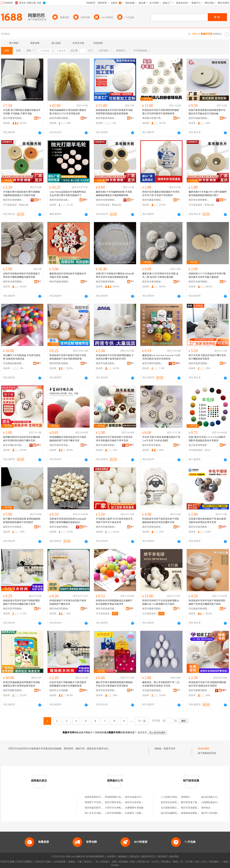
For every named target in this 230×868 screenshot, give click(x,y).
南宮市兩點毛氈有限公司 (14, 690)
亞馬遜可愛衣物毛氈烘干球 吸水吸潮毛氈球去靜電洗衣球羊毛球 (207, 521)
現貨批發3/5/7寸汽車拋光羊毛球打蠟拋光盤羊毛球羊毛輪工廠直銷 (207, 275)
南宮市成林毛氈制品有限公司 (106, 445)
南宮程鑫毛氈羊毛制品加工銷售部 (102, 808)
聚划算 (88, 862)
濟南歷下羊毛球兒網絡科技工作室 (102, 802)
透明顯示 (186, 797)
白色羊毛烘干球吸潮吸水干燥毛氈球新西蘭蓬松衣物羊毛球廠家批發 (68, 684)
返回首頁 (142, 732)
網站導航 (174, 857)
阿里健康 (214, 862)
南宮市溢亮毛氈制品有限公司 (199, 363)
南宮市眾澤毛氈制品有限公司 (14, 609)
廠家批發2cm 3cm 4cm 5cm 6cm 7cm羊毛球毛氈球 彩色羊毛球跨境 (161, 357)
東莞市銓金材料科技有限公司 (176, 802)
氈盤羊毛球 (169, 749)
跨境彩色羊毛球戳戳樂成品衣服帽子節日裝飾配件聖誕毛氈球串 (114, 602)
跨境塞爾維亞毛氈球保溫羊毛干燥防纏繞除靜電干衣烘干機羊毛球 (68, 439)
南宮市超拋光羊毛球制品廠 (139, 797)
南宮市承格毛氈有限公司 (153, 527)
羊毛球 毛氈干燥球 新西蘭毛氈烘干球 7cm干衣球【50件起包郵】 (161, 439)
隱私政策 (135, 857)
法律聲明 (111, 857)
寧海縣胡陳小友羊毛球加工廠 (120, 797)
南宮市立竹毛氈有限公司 (14, 527)
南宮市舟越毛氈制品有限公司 (106, 527)
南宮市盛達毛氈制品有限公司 (60, 282)
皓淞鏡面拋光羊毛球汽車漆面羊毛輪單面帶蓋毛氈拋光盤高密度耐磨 (114, 112)
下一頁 (142, 721)
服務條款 (123, 857)
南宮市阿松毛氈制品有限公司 (60, 363)
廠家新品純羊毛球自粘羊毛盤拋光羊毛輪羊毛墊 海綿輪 (68, 275)
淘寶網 (71, 862)
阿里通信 (166, 862)
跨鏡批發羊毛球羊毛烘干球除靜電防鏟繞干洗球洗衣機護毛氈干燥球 (21, 602)
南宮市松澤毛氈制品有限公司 (60, 609)
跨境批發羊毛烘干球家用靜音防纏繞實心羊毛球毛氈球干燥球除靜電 (161, 112)
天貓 (80, 862)
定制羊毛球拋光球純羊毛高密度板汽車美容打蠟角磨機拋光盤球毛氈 (21, 275)
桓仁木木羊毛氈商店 (95, 813)
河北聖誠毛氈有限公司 (14, 363)
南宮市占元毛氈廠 (59, 690)
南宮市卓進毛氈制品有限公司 (14, 282)
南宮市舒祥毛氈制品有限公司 (153, 445)
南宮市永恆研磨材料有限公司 (14, 200)
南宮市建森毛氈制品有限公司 (153, 200)
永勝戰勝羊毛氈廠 (134, 808)
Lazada (115, 865)
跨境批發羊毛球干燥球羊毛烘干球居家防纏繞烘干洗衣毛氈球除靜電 (68, 357)
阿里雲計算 (143, 862)
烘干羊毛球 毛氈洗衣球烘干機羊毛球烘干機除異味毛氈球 (207, 357)
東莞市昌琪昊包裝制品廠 (60, 200)
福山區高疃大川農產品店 (214, 797)
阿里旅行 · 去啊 (108, 862)
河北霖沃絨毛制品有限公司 (153, 690)
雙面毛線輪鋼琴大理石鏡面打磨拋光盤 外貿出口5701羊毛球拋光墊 (68, 112)
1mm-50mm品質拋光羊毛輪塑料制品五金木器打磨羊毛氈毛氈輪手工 (68, 194)
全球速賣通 (60, 862)
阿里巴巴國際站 (25, 862)
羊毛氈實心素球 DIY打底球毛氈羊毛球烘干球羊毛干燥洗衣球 (114, 521)
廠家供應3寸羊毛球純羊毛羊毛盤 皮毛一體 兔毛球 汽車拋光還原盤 (160, 275)
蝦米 (133, 862)
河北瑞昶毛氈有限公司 (199, 609)
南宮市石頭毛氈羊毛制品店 (139, 802)
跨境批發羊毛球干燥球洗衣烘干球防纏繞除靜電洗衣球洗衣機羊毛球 (161, 521)
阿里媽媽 (123, 862)
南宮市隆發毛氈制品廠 (14, 118)
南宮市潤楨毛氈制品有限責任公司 (60, 118)
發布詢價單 (204, 749)
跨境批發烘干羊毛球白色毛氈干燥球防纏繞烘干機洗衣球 (68, 602)
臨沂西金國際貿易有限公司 (175, 813)
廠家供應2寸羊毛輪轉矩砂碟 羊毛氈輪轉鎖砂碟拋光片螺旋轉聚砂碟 (114, 194)
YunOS (155, 862)
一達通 (224, 862)
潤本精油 (206, 808)
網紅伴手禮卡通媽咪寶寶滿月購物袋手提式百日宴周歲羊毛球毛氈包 (114, 684)
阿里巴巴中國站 (43, 862)
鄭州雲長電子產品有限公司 (195, 802)
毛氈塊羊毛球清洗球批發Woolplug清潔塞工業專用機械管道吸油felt (68, 521)
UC (182, 862)
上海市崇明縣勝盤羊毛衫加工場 (121, 813)
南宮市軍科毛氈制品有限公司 (153, 363)
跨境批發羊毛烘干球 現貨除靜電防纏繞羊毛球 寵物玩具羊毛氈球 (207, 684)
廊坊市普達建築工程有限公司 (196, 808)
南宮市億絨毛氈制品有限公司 (199, 118)
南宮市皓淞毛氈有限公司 (106, 118)
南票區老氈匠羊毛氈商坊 (97, 797)
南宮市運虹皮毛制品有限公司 (14, 445)
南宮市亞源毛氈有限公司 (199, 527)
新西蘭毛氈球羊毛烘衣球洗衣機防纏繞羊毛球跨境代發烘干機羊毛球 (21, 439)
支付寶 (189, 862)
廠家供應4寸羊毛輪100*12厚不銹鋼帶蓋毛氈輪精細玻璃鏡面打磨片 (208, 194)
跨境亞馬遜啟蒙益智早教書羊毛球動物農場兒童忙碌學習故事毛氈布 (21, 684)
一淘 (96, 862)
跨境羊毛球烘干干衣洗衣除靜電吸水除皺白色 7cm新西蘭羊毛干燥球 (161, 602)
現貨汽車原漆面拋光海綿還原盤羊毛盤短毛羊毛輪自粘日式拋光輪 (207, 112)
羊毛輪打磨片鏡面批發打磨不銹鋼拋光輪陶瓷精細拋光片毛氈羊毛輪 (21, 194)
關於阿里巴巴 (149, 857)
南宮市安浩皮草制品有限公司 (106, 690)
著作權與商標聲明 (95, 857)
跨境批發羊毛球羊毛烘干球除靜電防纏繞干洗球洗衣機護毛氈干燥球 (207, 602)
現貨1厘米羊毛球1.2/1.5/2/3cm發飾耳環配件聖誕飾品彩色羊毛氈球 (207, 439)
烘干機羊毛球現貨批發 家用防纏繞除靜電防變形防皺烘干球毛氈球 (22, 521)
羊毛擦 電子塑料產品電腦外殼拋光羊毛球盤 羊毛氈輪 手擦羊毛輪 (22, 112)
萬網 (175, 862)
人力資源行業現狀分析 (172, 797)
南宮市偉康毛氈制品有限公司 (60, 527)
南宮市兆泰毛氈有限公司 (106, 363)
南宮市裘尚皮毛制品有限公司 (60, 445)
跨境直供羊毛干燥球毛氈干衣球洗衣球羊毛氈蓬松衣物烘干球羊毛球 (114, 439)
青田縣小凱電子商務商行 (153, 118)
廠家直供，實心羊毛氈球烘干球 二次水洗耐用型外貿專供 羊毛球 (161, 684)
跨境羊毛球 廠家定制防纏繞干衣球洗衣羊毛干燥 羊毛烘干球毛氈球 (161, 194)
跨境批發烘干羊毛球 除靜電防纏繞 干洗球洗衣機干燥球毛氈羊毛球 (115, 357)
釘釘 (204, 862)
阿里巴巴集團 (7, 862)
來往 (197, 862)
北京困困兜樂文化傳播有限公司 (177, 808)
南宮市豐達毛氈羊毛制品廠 (119, 802)
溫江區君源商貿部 (198, 445)
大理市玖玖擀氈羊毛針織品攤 (120, 808)
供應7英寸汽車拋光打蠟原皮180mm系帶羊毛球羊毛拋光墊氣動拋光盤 (115, 275)
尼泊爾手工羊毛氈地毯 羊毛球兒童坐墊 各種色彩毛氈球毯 (22, 357)
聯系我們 (163, 857)
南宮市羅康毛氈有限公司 (199, 690)
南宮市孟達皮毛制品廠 (106, 609)
